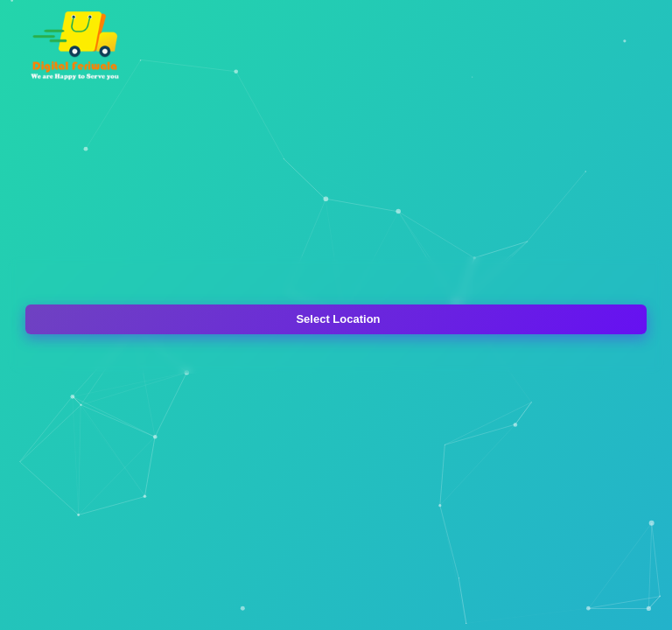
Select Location (338, 319)
